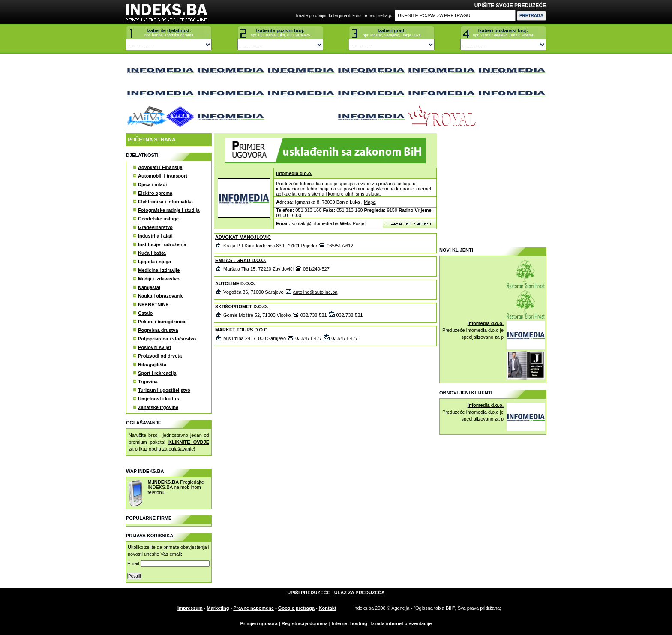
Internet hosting (349, 623)
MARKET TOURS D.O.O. (242, 330)
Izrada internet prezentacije (402, 623)
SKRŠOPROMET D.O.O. (241, 307)
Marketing (218, 608)
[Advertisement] (492, 187)
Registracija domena (305, 623)
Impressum (190, 608)
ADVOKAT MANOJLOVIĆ (243, 237)
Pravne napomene (253, 608)
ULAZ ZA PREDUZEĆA (360, 593)
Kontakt (328, 608)
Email (168, 563)
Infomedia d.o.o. (294, 173)
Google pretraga (296, 608)
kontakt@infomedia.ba (315, 223)
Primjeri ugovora (259, 623)
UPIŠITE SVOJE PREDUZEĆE (510, 6)
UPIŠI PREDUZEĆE (309, 593)
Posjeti (360, 223)
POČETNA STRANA (152, 140)
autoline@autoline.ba (315, 292)
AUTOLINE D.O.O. (235, 283)
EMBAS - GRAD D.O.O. (241, 260)
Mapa (370, 202)
